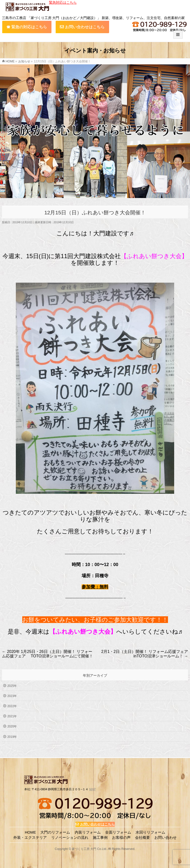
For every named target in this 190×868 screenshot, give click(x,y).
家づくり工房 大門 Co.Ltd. (89, 848)
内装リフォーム (88, 831)
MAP (93, 789)
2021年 (12, 716)
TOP (31, 860)
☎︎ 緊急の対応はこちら (27, 27)
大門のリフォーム (55, 831)
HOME (30, 831)
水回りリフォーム (150, 831)
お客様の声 (121, 837)
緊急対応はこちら (63, 2)
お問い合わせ (94, 860)
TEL (157, 860)
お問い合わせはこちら (82, 27)
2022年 (12, 706)
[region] (95, 132)
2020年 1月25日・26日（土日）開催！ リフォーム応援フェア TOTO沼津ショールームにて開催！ (47, 654)
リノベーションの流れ (70, 837)
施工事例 (100, 837)
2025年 (12, 686)
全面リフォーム (118, 831)
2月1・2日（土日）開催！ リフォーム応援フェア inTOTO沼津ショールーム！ (145, 654)
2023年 (12, 696)
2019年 (12, 737)
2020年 (12, 726)
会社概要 (142, 837)
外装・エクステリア (30, 837)
